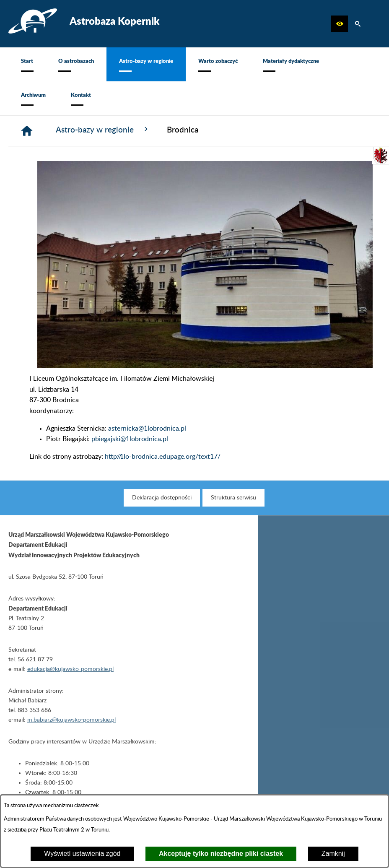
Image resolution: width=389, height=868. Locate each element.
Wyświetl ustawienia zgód (82, 854)
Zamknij (333, 854)
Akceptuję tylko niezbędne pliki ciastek (221, 854)
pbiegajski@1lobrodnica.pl (130, 439)
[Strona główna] (27, 131)
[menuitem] (27, 64)
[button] (340, 24)
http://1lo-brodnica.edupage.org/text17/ (163, 457)
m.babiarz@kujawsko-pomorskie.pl (71, 726)
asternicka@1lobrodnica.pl (147, 429)
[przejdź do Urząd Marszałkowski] (381, 156)
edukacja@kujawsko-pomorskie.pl (70, 676)
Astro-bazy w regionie (103, 130)
